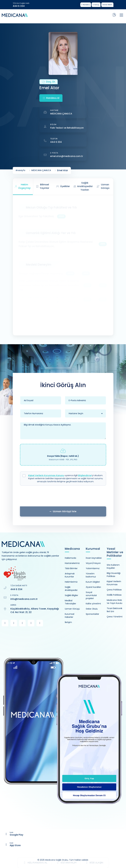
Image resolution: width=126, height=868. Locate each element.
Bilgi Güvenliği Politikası (114, 575)
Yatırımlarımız (93, 568)
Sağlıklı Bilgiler (71, 595)
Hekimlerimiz (71, 582)
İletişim (68, 622)
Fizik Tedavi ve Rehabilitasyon (67, 128)
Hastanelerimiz (72, 563)
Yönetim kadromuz (91, 575)
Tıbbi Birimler (71, 568)
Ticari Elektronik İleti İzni (114, 610)
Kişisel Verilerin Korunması (114, 583)
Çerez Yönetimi (115, 617)
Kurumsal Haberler (70, 616)
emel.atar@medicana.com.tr (67, 156)
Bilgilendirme (85, 475)
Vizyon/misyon (93, 563)
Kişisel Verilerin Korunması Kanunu (46, 475)
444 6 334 (19, 6)
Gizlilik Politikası (114, 595)
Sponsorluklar (92, 614)
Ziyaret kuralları (93, 587)
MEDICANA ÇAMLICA (61, 114)
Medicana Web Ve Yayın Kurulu (114, 602)
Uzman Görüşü (72, 609)
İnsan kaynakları (94, 558)
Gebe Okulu (92, 609)
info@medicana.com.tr (24, 599)
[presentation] (63, 497)
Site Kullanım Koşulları (113, 566)
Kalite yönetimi (93, 604)
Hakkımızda (70, 558)
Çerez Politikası (114, 590)
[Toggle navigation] (121, 15)
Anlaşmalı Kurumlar (70, 575)
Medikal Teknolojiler (70, 602)
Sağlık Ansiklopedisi (71, 589)
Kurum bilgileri (93, 582)
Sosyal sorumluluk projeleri (91, 595)
